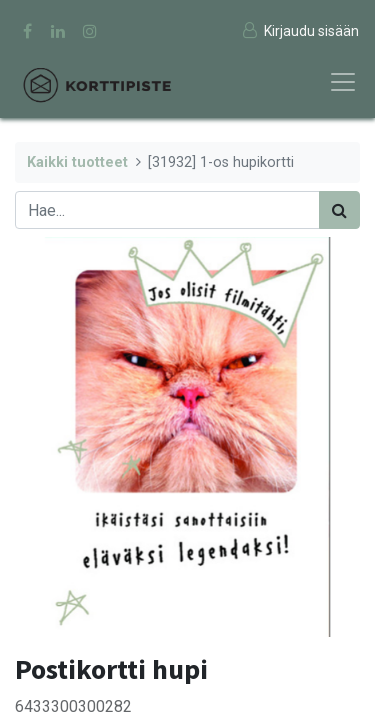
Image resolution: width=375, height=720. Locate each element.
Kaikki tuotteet (77, 162)
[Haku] (339, 210)
